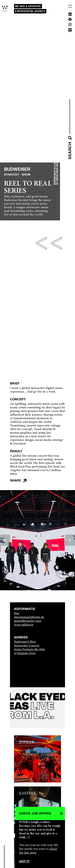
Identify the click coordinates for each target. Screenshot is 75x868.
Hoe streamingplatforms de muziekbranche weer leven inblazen (29, 619)
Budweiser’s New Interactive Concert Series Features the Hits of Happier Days (29, 647)
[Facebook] (70, 20)
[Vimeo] (70, 31)
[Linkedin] (70, 15)
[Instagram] (70, 25)
